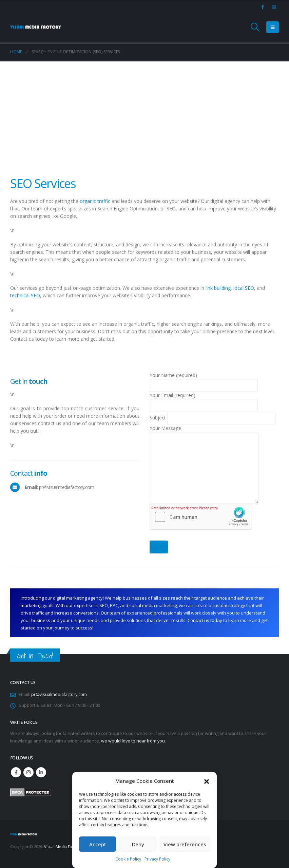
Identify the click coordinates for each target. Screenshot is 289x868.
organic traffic (95, 201)
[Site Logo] (36, 27)
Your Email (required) (204, 400)
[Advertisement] (144, 112)
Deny (138, 844)
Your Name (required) (204, 380)
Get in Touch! (35, 656)
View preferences (185, 844)
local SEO (244, 288)
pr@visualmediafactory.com (59, 694)
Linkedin (41, 772)
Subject (213, 418)
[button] (207, 781)
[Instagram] (274, 7)
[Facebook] (263, 7)
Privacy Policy (157, 859)
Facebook (16, 772)
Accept (98, 844)
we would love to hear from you (133, 741)
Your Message (204, 448)
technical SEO (25, 295)
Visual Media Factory (63, 846)
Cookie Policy (128, 859)
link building (218, 288)
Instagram (28, 772)
